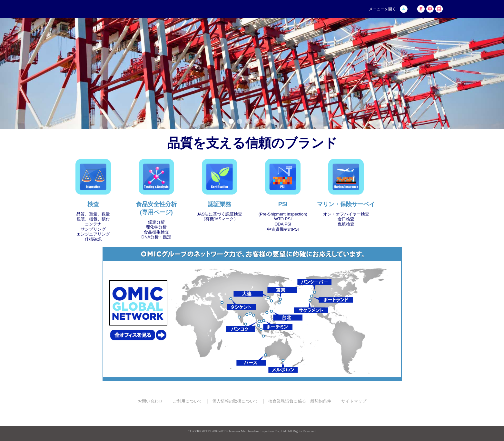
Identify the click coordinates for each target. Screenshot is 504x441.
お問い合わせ (150, 401)
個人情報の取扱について (235, 401)
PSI (283, 204)
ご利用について (188, 401)
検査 (93, 204)
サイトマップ (354, 401)
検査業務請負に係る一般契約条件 (300, 401)
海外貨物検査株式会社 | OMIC (112, 9)
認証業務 (220, 204)
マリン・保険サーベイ (346, 204)
